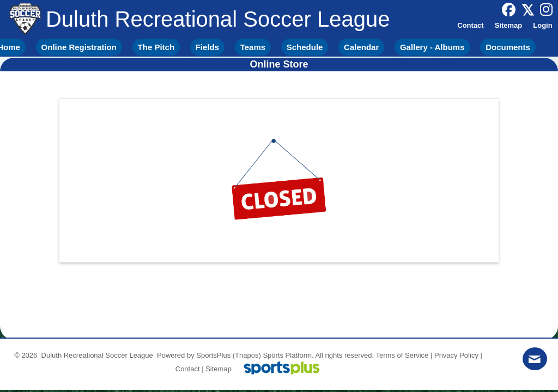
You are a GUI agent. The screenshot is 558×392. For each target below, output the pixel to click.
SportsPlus (213, 355)
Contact (188, 369)
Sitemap (219, 369)
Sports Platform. (288, 355)
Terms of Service (402, 355)
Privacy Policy (456, 355)
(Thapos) (247, 355)
